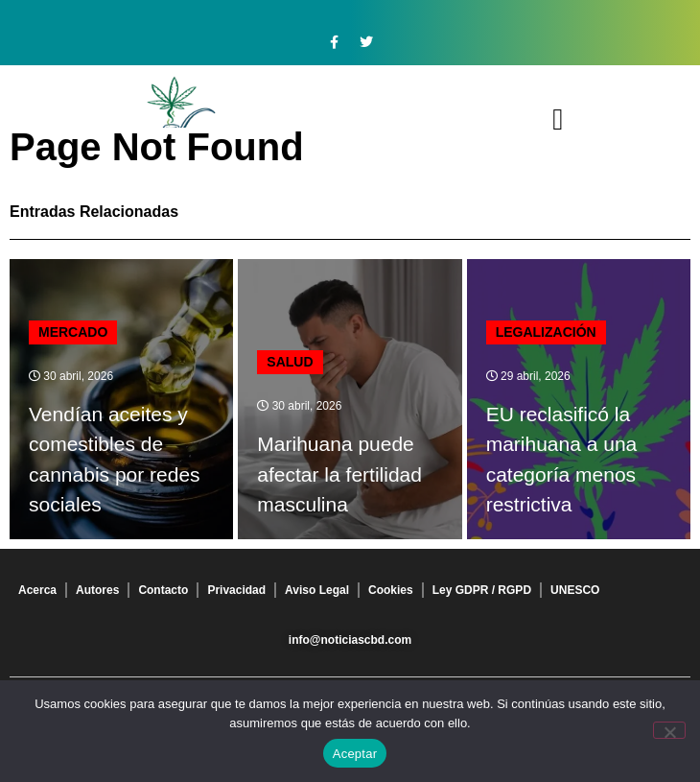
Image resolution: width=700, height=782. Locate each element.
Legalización (546, 332)
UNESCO (575, 590)
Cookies (391, 590)
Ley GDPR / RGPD (482, 590)
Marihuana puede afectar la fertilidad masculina (339, 474)
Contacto (163, 590)
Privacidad (236, 590)
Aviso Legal (317, 590)
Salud (290, 362)
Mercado (73, 332)
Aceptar (355, 754)
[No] (669, 730)
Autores (97, 590)
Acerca (37, 590)
